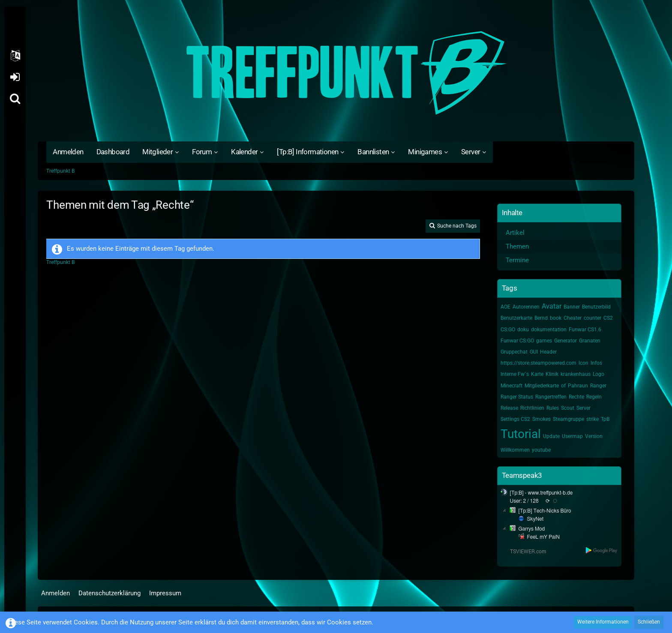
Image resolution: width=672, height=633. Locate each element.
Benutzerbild (596, 307)
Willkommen (515, 450)
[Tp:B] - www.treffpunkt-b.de (541, 493)
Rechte (576, 397)
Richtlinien (532, 408)
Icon (583, 363)
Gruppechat (514, 352)
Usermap (572, 436)
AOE (505, 307)
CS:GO (508, 330)
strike (592, 419)
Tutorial (521, 434)
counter (592, 318)
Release (509, 408)
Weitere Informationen (603, 622)
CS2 (608, 318)
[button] (15, 56)
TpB (605, 419)
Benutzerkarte (516, 318)
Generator (565, 341)
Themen (517, 246)
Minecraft (511, 386)
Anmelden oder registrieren (15, 77)
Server (583, 408)
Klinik (552, 374)
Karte (537, 374)
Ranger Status (517, 397)
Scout (568, 408)
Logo (598, 374)
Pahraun (578, 386)
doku (523, 330)
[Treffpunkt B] (336, 73)
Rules (553, 408)
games (544, 341)
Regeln (594, 397)
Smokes (541, 419)
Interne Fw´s (515, 374)
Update (551, 436)
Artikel (515, 233)
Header (548, 352)
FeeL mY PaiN (543, 537)
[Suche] (15, 99)
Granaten (590, 341)
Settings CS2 (515, 419)
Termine (517, 260)
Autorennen (526, 307)
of (563, 386)
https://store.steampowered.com (538, 363)
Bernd (541, 318)
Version (594, 436)
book (556, 318)
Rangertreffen (551, 397)
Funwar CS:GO (517, 341)
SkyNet (535, 519)
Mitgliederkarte (542, 386)
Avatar (552, 306)
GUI (534, 352)
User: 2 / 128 (524, 501)
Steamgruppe (568, 419)
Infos (596, 363)
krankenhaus (576, 374)
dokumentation (549, 330)
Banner (572, 307)
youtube (541, 450)
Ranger (598, 386)
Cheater (573, 318)
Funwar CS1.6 (585, 330)
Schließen (649, 622)
